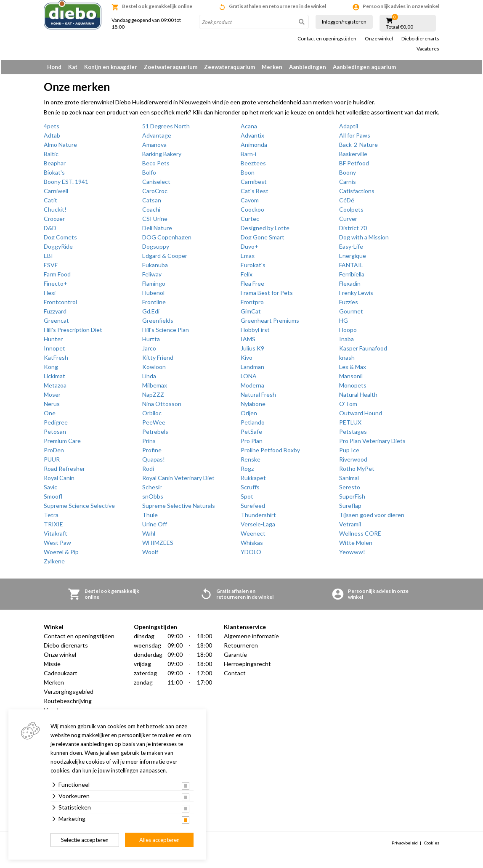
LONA (249, 379)
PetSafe (251, 434)
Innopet (54, 351)
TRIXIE (53, 527)
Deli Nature (157, 231)
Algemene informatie (251, 639)
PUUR (52, 462)
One (50, 416)
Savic (50, 490)
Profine (152, 453)
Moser (52, 397)
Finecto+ (56, 286)
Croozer (54, 222)
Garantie (235, 657)
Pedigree (56, 425)
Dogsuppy (156, 249)
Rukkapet (253, 481)
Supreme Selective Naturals (179, 508)
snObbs (153, 499)
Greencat (56, 323)
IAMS (248, 342)
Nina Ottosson (162, 407)
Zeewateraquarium (230, 67)
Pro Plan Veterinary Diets (372, 444)
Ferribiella (352, 277)
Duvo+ (249, 249)
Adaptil (349, 129)
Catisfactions (357, 194)
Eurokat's (253, 268)
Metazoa (55, 388)
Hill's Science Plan (166, 333)
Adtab (52, 138)
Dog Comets (60, 240)
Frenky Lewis (356, 296)
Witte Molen (356, 545)
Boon (248, 175)
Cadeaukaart (61, 676)
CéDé (347, 203)
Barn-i (248, 157)
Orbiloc (152, 416)
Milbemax (155, 388)
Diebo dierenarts (420, 39)
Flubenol (153, 296)
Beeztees (253, 166)
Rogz (247, 471)
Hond (54, 67)
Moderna (252, 388)
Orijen (249, 416)
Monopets (353, 388)
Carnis (348, 184)
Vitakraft (56, 536)
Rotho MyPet (357, 471)
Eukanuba (155, 268)
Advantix (252, 138)
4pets (52, 129)
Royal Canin (59, 481)
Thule (150, 518)
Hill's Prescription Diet (73, 333)
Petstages (353, 434)
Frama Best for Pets (267, 296)
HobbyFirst (255, 333)
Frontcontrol (60, 305)
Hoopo (348, 333)
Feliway (152, 277)
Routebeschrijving (68, 704)
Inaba (346, 342)
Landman (252, 370)
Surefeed (253, 508)
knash (347, 360)
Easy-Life (351, 249)
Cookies (432, 846)
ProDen (54, 453)
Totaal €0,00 (399, 27)
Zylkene (54, 564)
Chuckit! (55, 212)
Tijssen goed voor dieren (372, 518)
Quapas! (154, 462)
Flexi (50, 296)
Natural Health (358, 397)
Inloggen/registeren (344, 22)
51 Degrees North (166, 129)
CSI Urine (155, 222)
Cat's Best (255, 194)
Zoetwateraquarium (171, 67)
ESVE (51, 268)
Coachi (151, 212)
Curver (348, 222)
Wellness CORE (360, 536)
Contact (235, 676)
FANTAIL (351, 268)
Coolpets (351, 212)
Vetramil (350, 527)
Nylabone (253, 407)
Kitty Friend (158, 360)
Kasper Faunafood (363, 351)
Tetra (51, 518)
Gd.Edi (151, 314)
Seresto (350, 490)
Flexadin (350, 286)
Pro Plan (252, 444)
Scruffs (250, 490)
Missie (52, 667)
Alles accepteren (159, 840)
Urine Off (155, 527)
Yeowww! (352, 555)
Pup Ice (349, 453)
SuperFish (352, 499)
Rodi (148, 471)
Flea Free (252, 286)
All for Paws (355, 138)
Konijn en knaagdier (111, 67)
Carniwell (56, 194)
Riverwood (353, 462)
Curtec (250, 222)
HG (344, 323)
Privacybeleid (405, 846)
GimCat (251, 314)
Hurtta (151, 342)
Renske (251, 462)
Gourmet (351, 314)
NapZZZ (153, 397)
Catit (50, 203)
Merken (272, 67)
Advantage (157, 138)
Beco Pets (156, 166)
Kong (51, 370)
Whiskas (252, 545)
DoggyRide (58, 249)
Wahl (149, 536)
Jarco (149, 351)
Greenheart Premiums (270, 323)
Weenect (253, 536)
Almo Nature (60, 147)
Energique (353, 259)
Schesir (152, 490)
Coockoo (252, 212)
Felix (247, 277)
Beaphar (55, 166)
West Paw (57, 545)
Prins (149, 444)
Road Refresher (64, 471)
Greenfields (158, 323)
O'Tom (348, 407)
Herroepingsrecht (247, 667)
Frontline (154, 305)
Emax (248, 259)
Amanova (154, 147)
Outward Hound (361, 416)
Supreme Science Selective (79, 508)
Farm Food (57, 277)
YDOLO (251, 555)
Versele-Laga (258, 527)
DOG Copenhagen (167, 240)
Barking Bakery (162, 157)
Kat (73, 67)
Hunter (53, 342)
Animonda (254, 147)
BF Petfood (354, 166)
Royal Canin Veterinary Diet (178, 481)
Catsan (152, 203)
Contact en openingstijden (327, 39)
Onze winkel (379, 39)
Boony (348, 175)
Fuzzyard (55, 314)
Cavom (250, 203)
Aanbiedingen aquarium (364, 67)
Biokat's (54, 175)
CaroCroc (155, 194)
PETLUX (350, 425)
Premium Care (62, 444)
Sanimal (349, 481)
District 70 (353, 231)
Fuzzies (349, 305)
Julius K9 (252, 351)
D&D (50, 231)
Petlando (253, 425)
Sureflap (350, 508)
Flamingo (154, 286)
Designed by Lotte (265, 231)
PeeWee (154, 425)
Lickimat (54, 379)
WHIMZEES (158, 545)
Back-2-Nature (358, 147)
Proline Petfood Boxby (270, 453)
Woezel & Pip (61, 555)
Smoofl (53, 499)
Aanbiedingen (308, 67)
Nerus (52, 407)
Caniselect (156, 184)
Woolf (150, 555)
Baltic (51, 157)
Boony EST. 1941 (66, 184)
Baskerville (353, 157)
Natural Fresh (258, 397)
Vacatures (428, 49)
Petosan (55, 434)
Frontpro (252, 305)
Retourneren (241, 648)
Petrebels (155, 434)
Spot (247, 499)
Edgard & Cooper (165, 259)
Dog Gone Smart (263, 240)
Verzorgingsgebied (69, 694)
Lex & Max (353, 370)
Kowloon (154, 370)
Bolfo (149, 175)
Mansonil (351, 379)
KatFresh (56, 360)
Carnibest (254, 184)
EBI (48, 259)
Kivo (247, 360)
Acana (249, 129)
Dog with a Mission (364, 240)
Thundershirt (258, 518)
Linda (149, 379)
